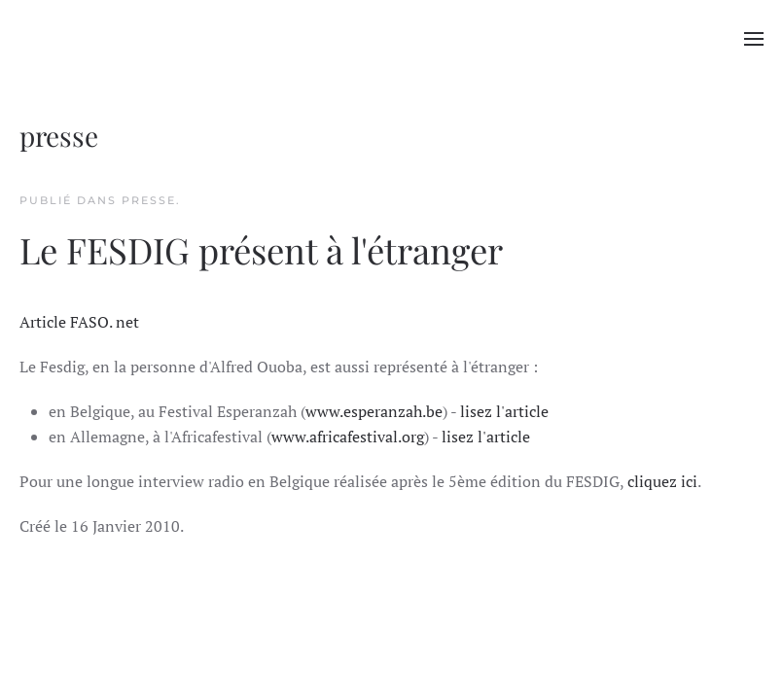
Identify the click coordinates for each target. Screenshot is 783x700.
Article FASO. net (79, 322)
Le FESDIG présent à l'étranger (261, 249)
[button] (754, 39)
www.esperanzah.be (374, 411)
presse (149, 200)
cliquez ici (662, 481)
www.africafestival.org (348, 437)
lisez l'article (504, 411)
